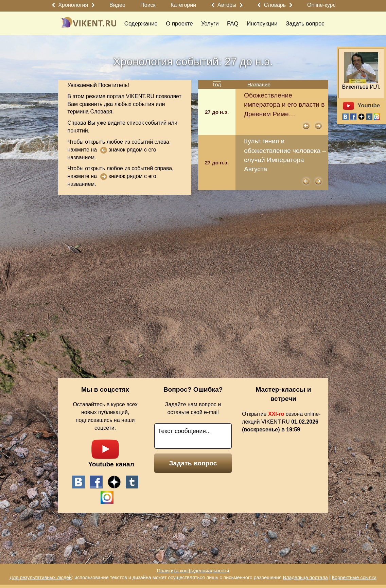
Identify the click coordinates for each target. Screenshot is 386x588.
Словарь (275, 5)
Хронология (73, 5)
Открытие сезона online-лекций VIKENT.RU (281, 422)
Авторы (227, 5)
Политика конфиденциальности (193, 571)
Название (259, 84)
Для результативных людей (41, 577)
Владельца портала (305, 577)
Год (217, 84)
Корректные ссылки (354, 577)
